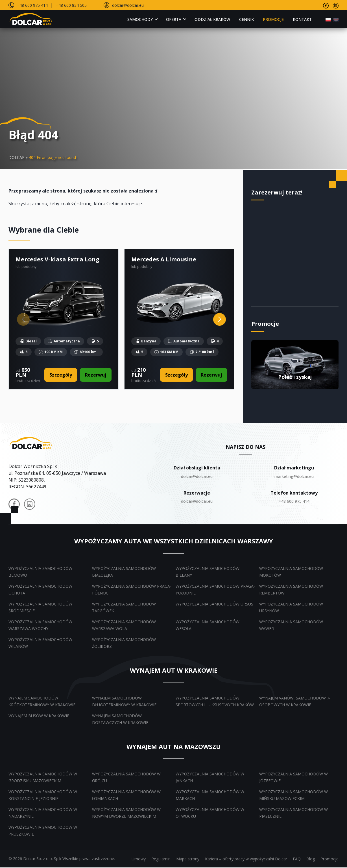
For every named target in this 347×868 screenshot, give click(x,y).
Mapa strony (188, 859)
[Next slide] (220, 320)
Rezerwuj (95, 375)
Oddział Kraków (212, 19)
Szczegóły (60, 375)
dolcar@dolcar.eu (128, 5)
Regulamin (161, 859)
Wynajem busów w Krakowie (39, 716)
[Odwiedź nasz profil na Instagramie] (336, 5)
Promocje (273, 19)
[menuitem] (328, 19)
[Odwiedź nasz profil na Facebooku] (326, 5)
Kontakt (302, 19)
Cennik (246, 19)
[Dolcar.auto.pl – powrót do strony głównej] (31, 443)
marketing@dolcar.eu (294, 477)
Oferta (174, 19)
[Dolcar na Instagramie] (30, 506)
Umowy (139, 859)
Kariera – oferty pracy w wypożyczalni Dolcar (246, 859)
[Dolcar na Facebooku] (14, 506)
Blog (311, 859)
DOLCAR (17, 157)
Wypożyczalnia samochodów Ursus (214, 604)
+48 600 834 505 (71, 5)
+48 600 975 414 (32, 5)
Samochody (140, 19)
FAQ (297, 859)
